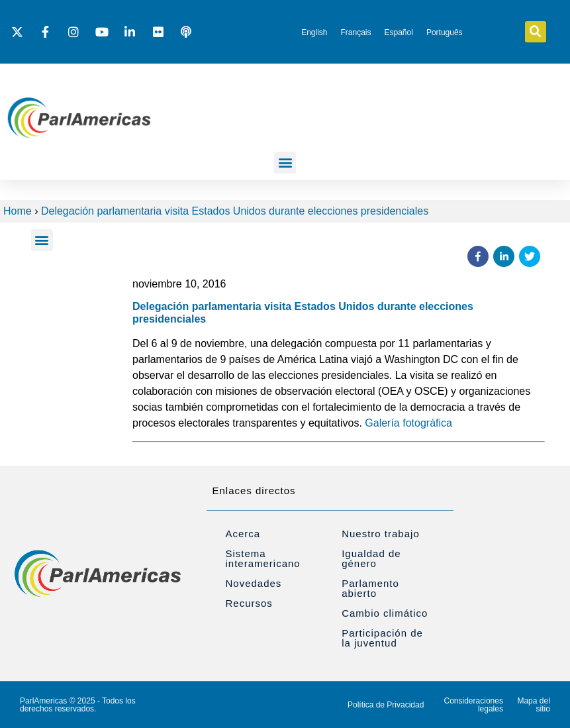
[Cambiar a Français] (356, 32)
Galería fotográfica (408, 423)
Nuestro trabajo (381, 534)
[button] (536, 32)
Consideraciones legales (474, 705)
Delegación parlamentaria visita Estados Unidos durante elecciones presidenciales (235, 211)
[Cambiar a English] (314, 32)
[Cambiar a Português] (445, 32)
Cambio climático (385, 613)
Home (18, 211)
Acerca (243, 534)
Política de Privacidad (386, 705)
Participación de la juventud (382, 638)
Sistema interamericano (262, 558)
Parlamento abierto (370, 588)
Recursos (249, 603)
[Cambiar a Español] (399, 32)
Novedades (253, 583)
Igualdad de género (371, 558)
